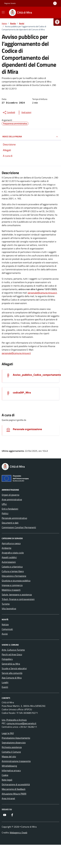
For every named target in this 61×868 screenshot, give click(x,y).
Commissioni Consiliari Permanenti (19, 527)
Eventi (5, 687)
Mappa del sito (9, 756)
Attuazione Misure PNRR (14, 794)
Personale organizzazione (27, 429)
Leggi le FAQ (8, 733)
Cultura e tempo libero (13, 571)
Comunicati (7, 629)
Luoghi (5, 682)
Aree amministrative (12, 499)
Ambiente (7, 548)
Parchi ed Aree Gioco (12, 654)
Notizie (5, 624)
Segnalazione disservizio (14, 743)
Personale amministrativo (14, 518)
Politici (5, 513)
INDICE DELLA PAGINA (30, 137)
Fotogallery (7, 659)
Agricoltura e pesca (11, 543)
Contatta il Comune (11, 752)
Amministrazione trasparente (16, 761)
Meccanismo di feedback (14, 789)
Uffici (4, 504)
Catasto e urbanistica (12, 567)
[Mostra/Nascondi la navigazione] (3, 12)
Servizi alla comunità (12, 673)
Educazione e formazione (14, 576)
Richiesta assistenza (12, 747)
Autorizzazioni (9, 562)
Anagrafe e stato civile (13, 553)
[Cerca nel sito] (53, 13)
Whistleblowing (9, 766)
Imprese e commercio (12, 585)
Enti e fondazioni (10, 509)
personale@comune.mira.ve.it (42, 293)
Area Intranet (8, 798)
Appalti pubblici (9, 557)
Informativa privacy (11, 770)
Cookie (5, 775)
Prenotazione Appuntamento (16, 738)
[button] (57, 22)
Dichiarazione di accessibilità (16, 784)
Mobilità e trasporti (11, 590)
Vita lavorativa (9, 608)
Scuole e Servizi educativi (14, 668)
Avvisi (5, 634)
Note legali (7, 780)
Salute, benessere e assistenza (17, 595)
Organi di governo (10, 495)
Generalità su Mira (11, 664)
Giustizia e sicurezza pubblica (16, 581)
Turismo (6, 604)
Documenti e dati (10, 523)
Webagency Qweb (18, 833)
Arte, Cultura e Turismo (13, 650)
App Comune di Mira (12, 678)
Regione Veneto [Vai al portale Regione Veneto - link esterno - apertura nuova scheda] (10, 3)
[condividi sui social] (9, 113)
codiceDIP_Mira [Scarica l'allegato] (22, 392)
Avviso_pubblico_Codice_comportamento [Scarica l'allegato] (37, 375)
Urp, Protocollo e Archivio (14, 720)
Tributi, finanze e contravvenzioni (18, 599)
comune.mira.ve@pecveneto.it (21, 723)
